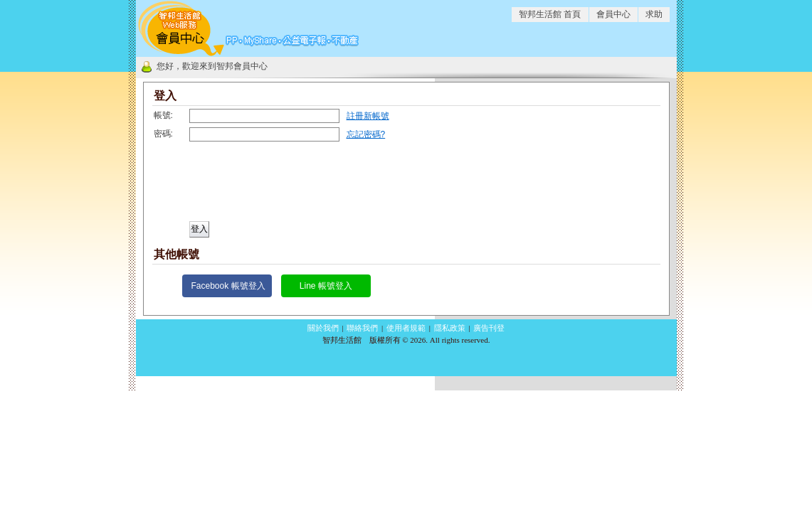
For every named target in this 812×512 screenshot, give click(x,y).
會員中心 (613, 14)
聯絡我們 (362, 328)
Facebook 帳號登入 (228, 286)
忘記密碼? (366, 134)
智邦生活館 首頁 (550, 14)
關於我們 (323, 328)
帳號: (163, 115)
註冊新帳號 (368, 116)
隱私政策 (450, 328)
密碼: (163, 134)
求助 (654, 14)
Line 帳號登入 (326, 286)
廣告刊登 (489, 328)
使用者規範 (406, 328)
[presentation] (259, 186)
